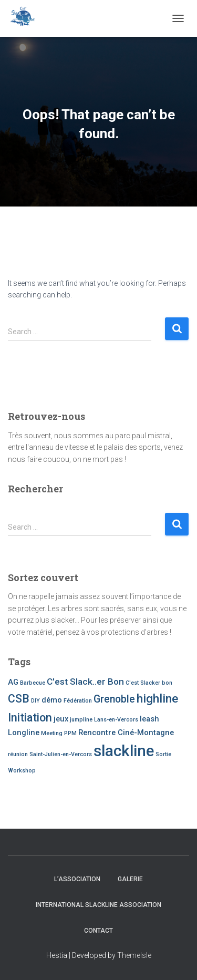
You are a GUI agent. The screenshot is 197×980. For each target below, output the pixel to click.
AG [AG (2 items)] (13, 682)
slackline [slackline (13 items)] (124, 751)
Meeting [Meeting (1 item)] (52, 733)
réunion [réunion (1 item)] (18, 754)
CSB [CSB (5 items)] (19, 699)
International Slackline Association (98, 905)
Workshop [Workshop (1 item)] (22, 771)
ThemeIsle (134, 955)
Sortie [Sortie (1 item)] (163, 754)
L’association (77, 879)
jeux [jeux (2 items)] (61, 719)
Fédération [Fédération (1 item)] (78, 701)
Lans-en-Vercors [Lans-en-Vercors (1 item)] (116, 720)
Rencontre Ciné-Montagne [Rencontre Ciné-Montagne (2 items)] (126, 733)
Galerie (130, 879)
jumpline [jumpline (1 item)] (81, 720)
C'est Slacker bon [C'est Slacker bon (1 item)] (149, 683)
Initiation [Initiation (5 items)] (30, 718)
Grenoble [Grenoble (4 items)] (114, 699)
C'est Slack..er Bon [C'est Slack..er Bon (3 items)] (85, 682)
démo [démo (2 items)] (52, 700)
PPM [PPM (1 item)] (70, 733)
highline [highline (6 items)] (157, 699)
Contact (98, 931)
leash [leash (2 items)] (149, 719)
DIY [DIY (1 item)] (35, 701)
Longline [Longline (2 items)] (24, 733)
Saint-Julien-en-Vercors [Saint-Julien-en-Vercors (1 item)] (61, 754)
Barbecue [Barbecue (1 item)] (33, 683)
